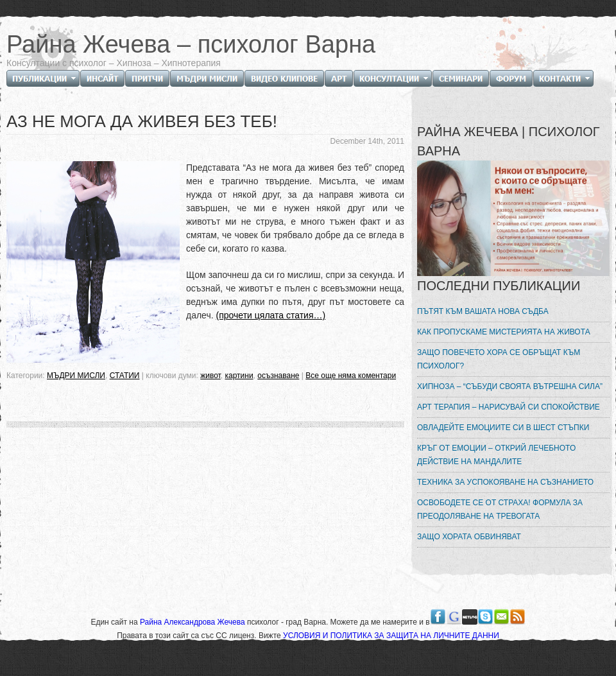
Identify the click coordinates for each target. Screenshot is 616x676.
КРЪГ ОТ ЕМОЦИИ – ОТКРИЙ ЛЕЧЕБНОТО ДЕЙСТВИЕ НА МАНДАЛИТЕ (496, 455)
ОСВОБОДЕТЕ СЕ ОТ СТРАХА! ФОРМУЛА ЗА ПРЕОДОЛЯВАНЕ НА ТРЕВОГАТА (500, 509)
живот (210, 376)
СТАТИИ (125, 376)
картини (239, 376)
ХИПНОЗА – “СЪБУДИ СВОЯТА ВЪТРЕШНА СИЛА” (510, 386)
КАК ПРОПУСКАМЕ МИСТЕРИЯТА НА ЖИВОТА (504, 332)
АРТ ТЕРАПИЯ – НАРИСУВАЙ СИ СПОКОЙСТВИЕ (509, 407)
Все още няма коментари (351, 376)
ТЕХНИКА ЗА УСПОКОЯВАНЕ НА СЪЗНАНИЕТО (505, 482)
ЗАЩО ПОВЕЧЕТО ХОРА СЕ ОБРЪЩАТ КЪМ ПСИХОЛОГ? (499, 359)
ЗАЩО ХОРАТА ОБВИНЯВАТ (469, 537)
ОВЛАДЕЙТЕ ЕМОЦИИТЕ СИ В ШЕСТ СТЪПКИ (503, 428)
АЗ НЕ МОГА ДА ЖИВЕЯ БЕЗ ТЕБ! (142, 121)
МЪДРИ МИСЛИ (76, 376)
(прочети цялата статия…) (271, 315)
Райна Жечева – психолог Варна (191, 44)
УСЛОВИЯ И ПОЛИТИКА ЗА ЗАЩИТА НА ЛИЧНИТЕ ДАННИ (391, 636)
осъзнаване (278, 376)
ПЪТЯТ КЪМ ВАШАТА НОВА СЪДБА (483, 311)
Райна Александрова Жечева (193, 622)
